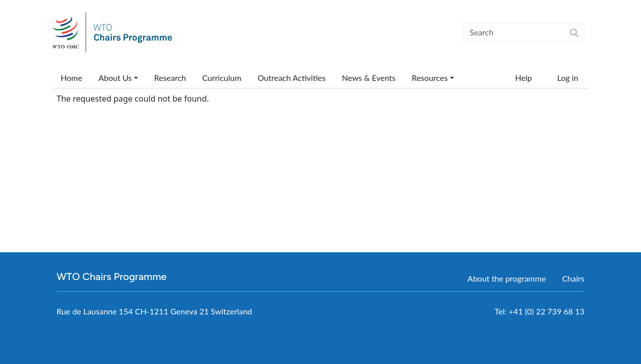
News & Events (369, 78)
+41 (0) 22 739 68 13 (546, 311)
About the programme (507, 278)
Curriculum (222, 78)
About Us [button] (115, 78)
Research (170, 78)
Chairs (573, 278)
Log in (568, 78)
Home (72, 78)
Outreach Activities (291, 78)
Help (523, 78)
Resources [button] (429, 78)
